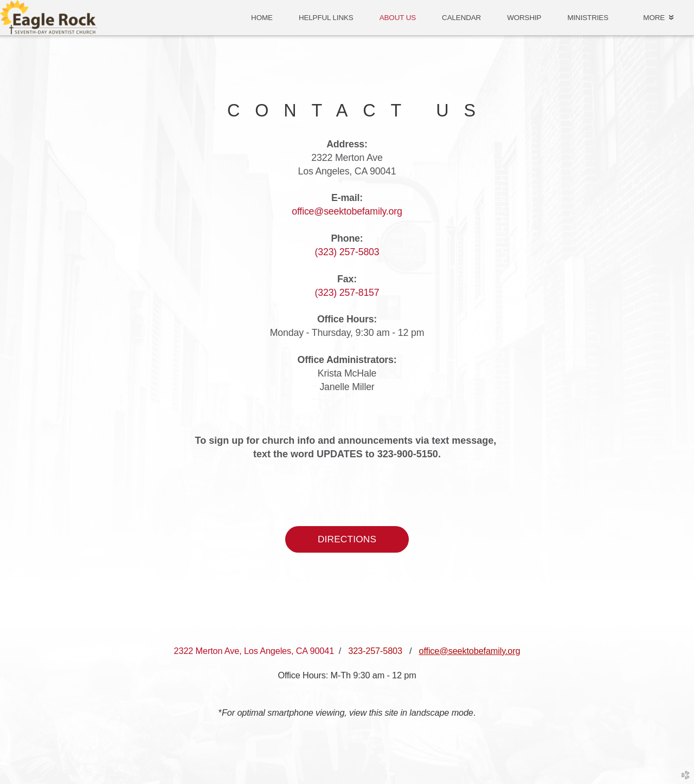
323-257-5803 (375, 651)
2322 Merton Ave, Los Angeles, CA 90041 (254, 651)
